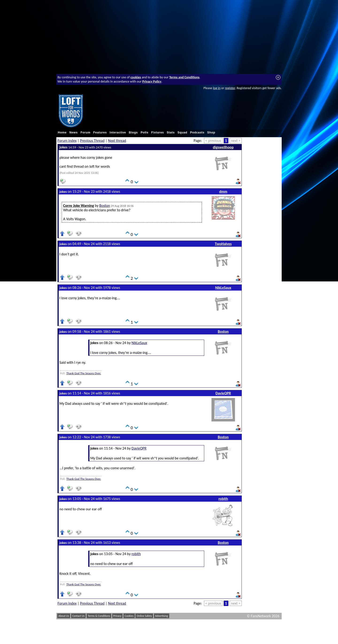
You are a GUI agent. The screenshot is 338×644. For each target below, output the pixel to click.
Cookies (129, 616)
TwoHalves (223, 244)
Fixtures (157, 133)
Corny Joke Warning (79, 206)
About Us (64, 616)
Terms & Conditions (99, 616)
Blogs (133, 133)
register (230, 88)
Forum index (67, 141)
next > (236, 141)
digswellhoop (223, 147)
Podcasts (197, 133)
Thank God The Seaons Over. (84, 373)
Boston (105, 206)
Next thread (117, 141)
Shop (211, 133)
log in (217, 88)
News (74, 133)
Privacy (117, 616)
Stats (171, 133)
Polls (144, 133)
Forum (85, 133)
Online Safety (144, 616)
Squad (182, 133)
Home (62, 133)
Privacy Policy (152, 81)
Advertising (162, 616)
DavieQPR (223, 393)
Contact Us (79, 616)
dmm (223, 191)
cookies (136, 77)
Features (100, 133)
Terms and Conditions (184, 77)
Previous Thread (92, 141)
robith (223, 499)
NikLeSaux (223, 288)
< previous (213, 141)
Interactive (118, 133)
